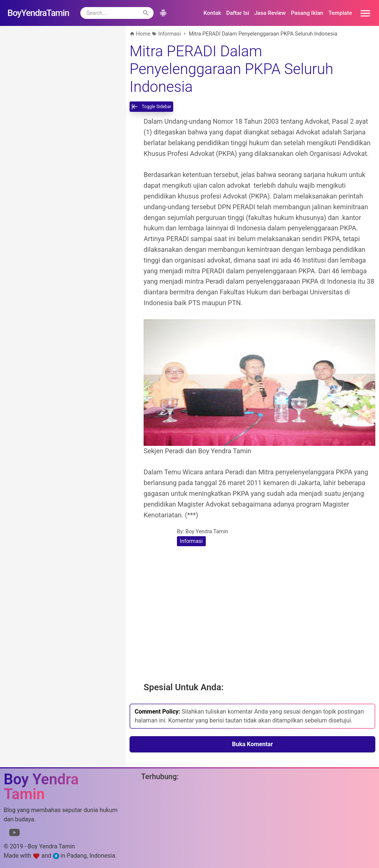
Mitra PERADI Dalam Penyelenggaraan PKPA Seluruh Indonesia (232, 69)
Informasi (191, 541)
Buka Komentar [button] (253, 744)
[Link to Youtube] (14, 834)
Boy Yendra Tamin (207, 532)
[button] (363, 13)
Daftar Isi (238, 13)
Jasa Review (270, 13)
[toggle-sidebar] (151, 107)
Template (340, 13)
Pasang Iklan (307, 13)
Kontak (212, 13)
